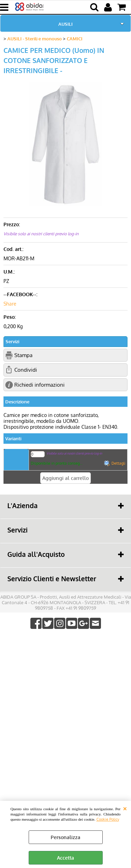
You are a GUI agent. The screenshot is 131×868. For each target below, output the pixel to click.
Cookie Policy (108, 819)
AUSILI (65, 24)
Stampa (23, 355)
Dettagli (118, 463)
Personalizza (65, 837)
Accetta (65, 858)
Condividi (26, 370)
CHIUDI (125, 808)
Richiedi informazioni (39, 385)
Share (10, 304)
